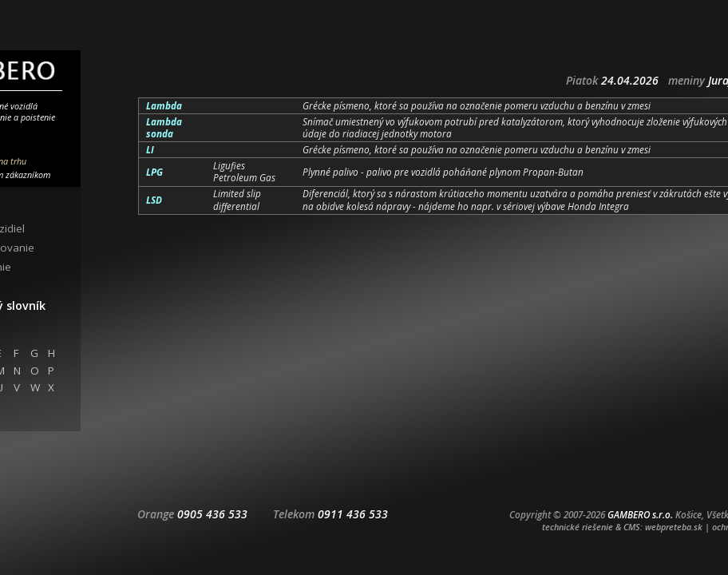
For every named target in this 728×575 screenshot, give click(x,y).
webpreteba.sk (674, 527)
